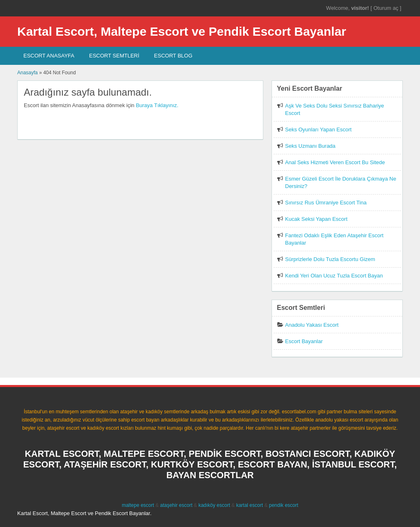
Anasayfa (27, 73)
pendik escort (284, 505)
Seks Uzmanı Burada (310, 146)
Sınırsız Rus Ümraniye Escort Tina (326, 203)
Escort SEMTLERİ (114, 56)
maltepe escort (138, 505)
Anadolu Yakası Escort (312, 325)
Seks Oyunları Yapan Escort (318, 129)
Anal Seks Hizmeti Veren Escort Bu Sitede (335, 162)
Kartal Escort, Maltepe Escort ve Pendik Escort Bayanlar (182, 31)
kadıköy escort (214, 505)
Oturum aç (386, 8)
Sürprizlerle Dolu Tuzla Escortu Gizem (330, 259)
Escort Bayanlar (304, 341)
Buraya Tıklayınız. (157, 105)
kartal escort (250, 505)
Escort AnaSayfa (49, 56)
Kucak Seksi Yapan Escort (316, 219)
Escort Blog (173, 56)
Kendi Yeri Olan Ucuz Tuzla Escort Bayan (334, 276)
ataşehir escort (176, 505)
